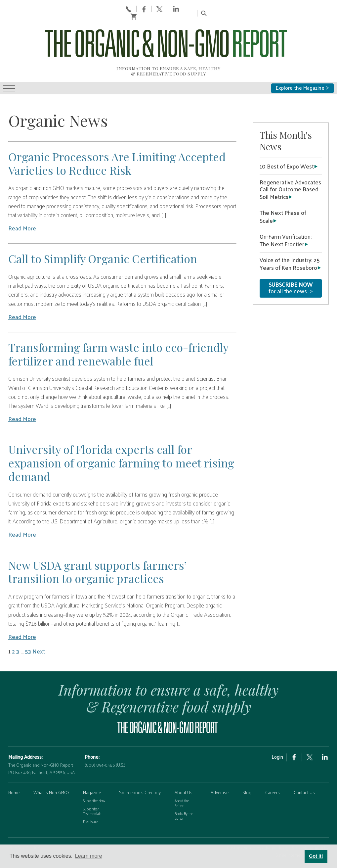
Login (277, 733)
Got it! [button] (316, 856)
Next (39, 628)
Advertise (220, 769)
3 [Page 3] (18, 628)
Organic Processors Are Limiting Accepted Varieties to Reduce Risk (117, 140)
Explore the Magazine (302, 64)
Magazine (92, 769)
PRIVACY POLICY (24, 824)
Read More (22, 205)
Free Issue (90, 798)
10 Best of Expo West (287, 143)
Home (14, 769)
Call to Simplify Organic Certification (103, 235)
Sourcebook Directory (140, 769)
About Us (184, 769)
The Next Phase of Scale (283, 193)
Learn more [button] (89, 856)
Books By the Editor (184, 792)
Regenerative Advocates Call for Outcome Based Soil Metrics (290, 166)
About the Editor (182, 779)
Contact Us (304, 769)
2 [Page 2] (13, 628)
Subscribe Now (94, 777)
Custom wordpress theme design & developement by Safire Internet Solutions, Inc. (278, 828)
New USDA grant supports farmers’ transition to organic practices (97, 548)
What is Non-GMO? (51, 769)
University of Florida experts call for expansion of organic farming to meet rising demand (121, 439)
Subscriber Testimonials (92, 787)
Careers (273, 769)
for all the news (291, 264)
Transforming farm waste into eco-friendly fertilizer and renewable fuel (118, 331)
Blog (247, 769)
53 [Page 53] (28, 628)
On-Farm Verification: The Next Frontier (286, 216)
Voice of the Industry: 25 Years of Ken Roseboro (290, 240)
